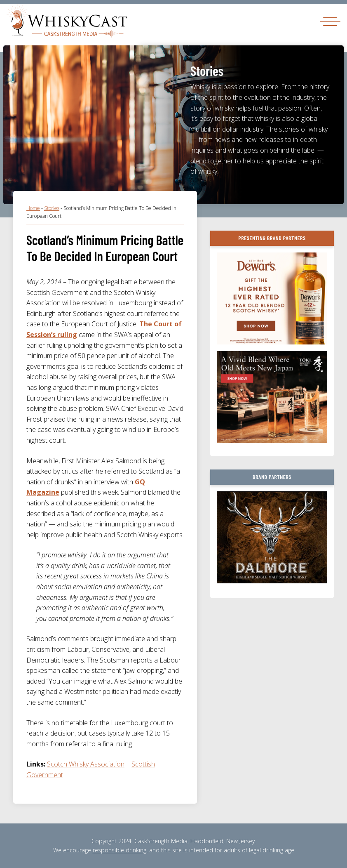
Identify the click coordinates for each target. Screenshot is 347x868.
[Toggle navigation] (330, 21)
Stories (52, 208)
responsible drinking (120, 850)
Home (33, 208)
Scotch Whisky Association (86, 764)
